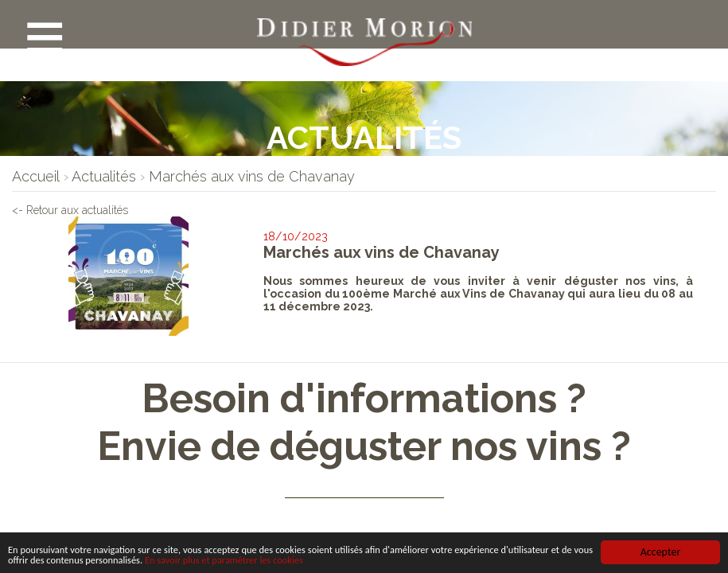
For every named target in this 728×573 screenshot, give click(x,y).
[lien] (36, 176)
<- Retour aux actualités (99, 213)
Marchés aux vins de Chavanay (382, 251)
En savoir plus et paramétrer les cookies (358, 560)
